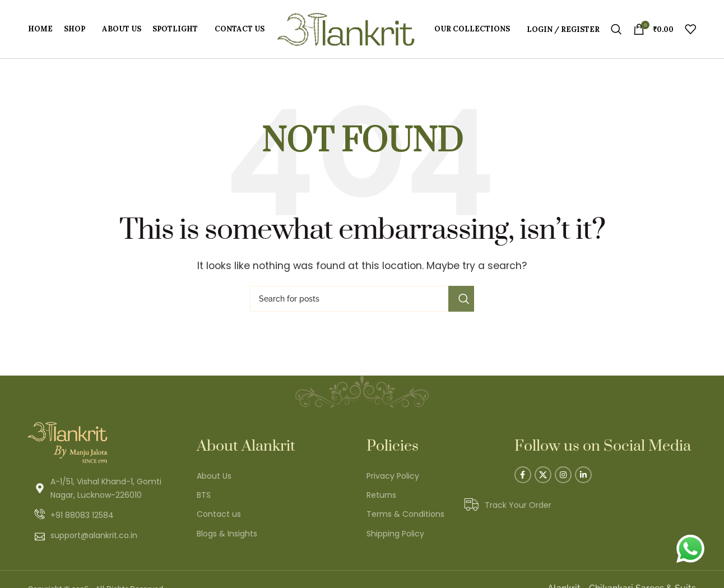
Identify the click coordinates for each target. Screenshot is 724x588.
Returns (381, 495)
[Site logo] (346, 28)
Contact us (219, 514)
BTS (204, 495)
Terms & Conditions (405, 514)
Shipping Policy (395, 534)
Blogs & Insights (227, 534)
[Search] (616, 29)
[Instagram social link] (563, 475)
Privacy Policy (393, 476)
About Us (214, 476)
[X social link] (543, 475)
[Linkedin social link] (583, 475)
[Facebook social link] (523, 475)
